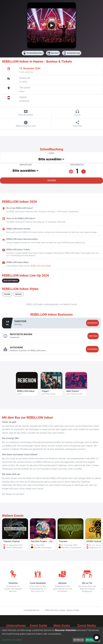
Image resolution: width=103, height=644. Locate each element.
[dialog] (51, 635)
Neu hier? (53, 53)
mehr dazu (93, 336)
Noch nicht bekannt (11, 281)
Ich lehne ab (79, 640)
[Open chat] (97, 638)
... (42, 610)
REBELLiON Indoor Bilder (41, 266)
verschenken (92, 349)
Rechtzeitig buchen (33, 53)
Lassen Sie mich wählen (12, 640)
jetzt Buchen (92, 323)
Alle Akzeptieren (93, 640)
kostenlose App (72, 53)
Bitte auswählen (50, 159)
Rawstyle (7, 294)
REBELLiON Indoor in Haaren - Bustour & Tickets (62, 610)
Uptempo (18, 294)
